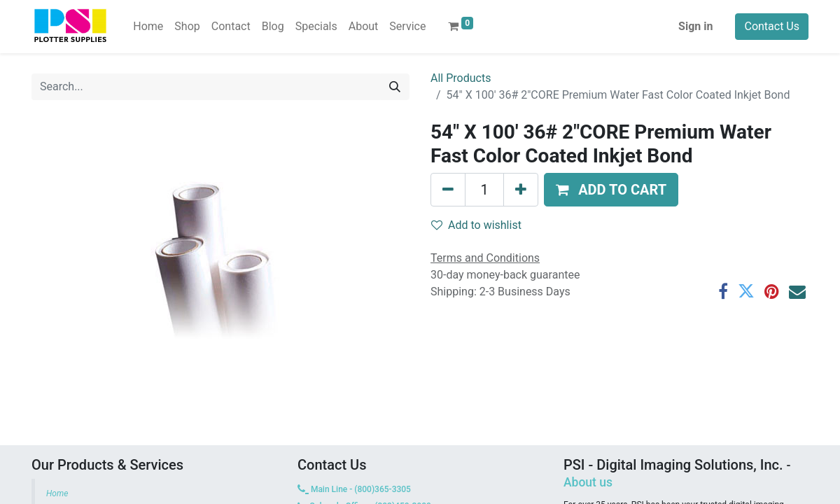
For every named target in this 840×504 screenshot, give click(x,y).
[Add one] (521, 190)
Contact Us (772, 26)
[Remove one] (448, 190)
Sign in (695, 26)
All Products (461, 78)
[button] (611, 190)
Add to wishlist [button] (476, 225)
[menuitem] (148, 27)
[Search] (395, 87)
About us (588, 482)
